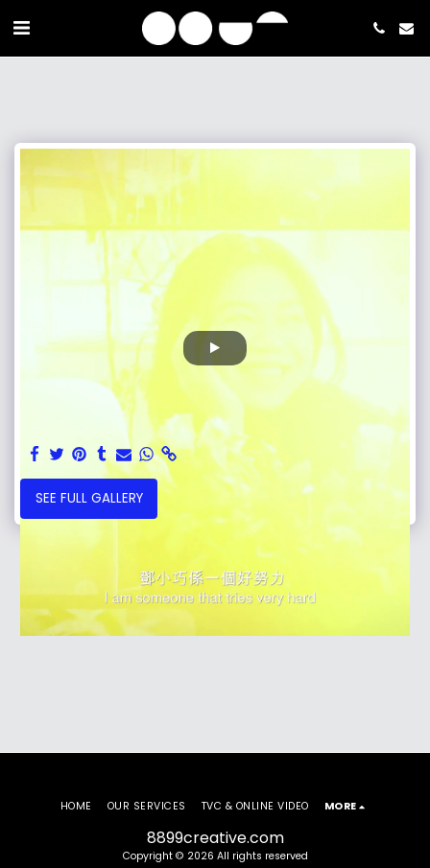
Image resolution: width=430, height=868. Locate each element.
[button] (21, 28)
